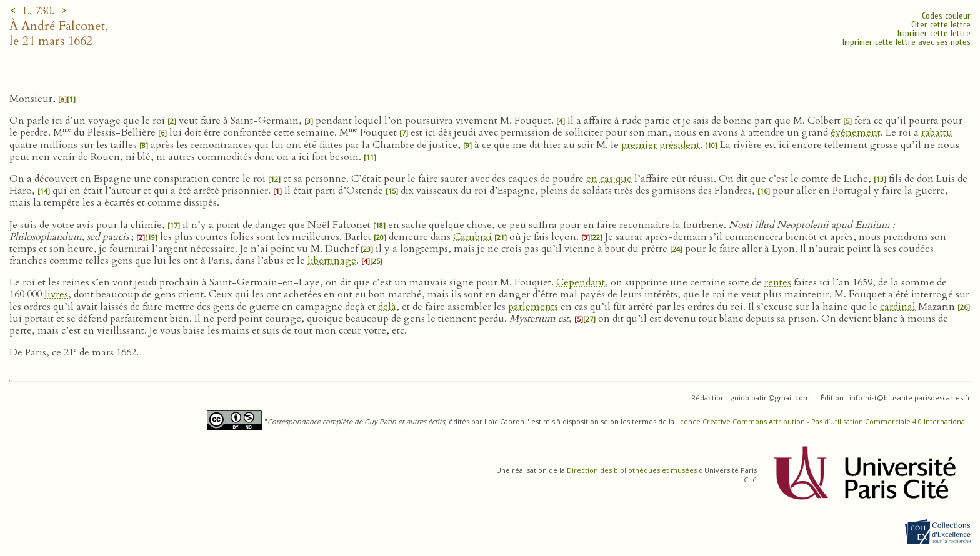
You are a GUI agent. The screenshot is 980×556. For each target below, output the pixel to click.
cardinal (898, 307)
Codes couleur (946, 16)
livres (56, 294)
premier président (661, 145)
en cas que (609, 179)
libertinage (332, 261)
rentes (778, 282)
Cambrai (472, 237)
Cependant (581, 282)
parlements (533, 307)
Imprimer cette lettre (934, 33)
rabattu (937, 132)
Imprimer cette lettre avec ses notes (907, 42)
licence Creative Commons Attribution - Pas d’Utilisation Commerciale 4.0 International (822, 421)
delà (387, 307)
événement (856, 132)
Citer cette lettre (941, 25)
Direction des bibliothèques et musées (632, 470)
